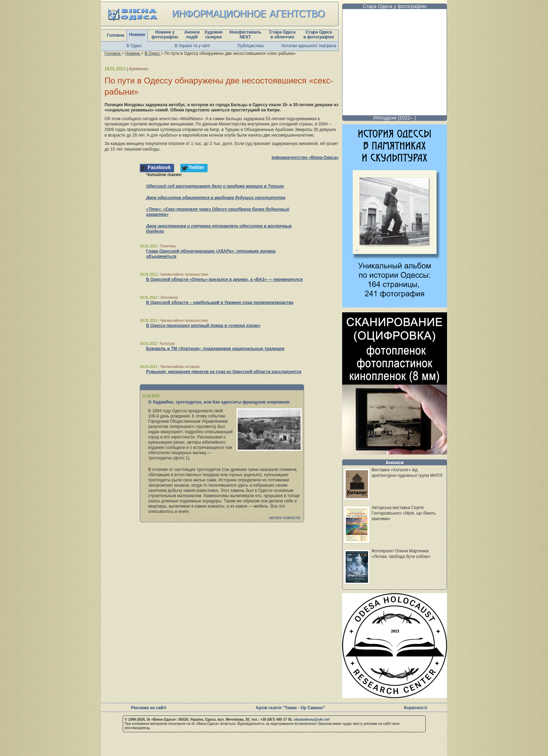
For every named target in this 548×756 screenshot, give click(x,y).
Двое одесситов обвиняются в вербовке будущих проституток (216, 198)
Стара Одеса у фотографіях (395, 6)
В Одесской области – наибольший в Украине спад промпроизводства (220, 303)
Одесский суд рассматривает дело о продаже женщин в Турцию (215, 186)
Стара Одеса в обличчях (282, 35)
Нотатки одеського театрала (309, 46)
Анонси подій (192, 35)
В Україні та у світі (192, 46)
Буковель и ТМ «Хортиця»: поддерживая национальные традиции (215, 349)
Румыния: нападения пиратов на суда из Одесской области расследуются (224, 372)
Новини (137, 35)
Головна (116, 35)
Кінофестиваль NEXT (245, 35)
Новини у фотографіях (165, 35)
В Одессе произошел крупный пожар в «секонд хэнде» (203, 326)
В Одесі (134, 46)
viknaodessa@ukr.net (312, 719)
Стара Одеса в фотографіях (319, 35)
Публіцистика (251, 46)
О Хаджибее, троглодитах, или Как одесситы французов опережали (219, 402)
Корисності (416, 708)
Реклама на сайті (149, 708)
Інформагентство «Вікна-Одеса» (305, 158)
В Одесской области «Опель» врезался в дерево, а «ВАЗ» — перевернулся (224, 279)
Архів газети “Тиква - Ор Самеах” (290, 708)
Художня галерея (214, 35)
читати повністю (284, 518)
